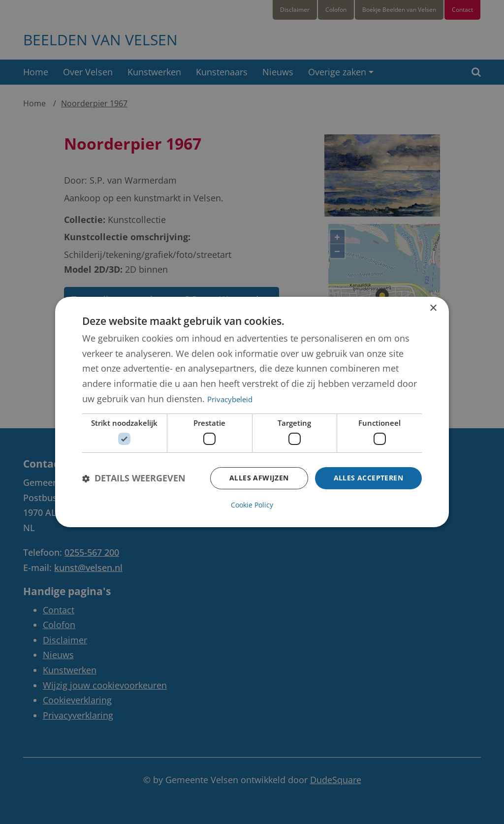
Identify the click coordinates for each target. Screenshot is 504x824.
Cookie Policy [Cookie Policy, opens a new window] (252, 505)
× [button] (433, 308)
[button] (134, 478)
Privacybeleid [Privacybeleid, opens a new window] (230, 399)
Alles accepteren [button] (368, 478)
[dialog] (252, 412)
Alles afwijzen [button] (259, 478)
